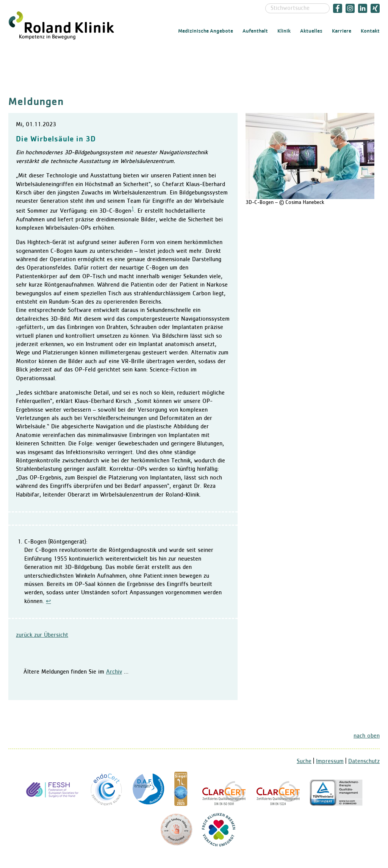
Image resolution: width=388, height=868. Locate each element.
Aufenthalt (255, 31)
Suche (304, 761)
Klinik (284, 31)
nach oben (367, 736)
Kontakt (370, 31)
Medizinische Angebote (206, 31)
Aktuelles (311, 31)
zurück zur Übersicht (42, 635)
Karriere (342, 31)
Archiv (114, 672)
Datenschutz (364, 761)
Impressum (330, 761)
